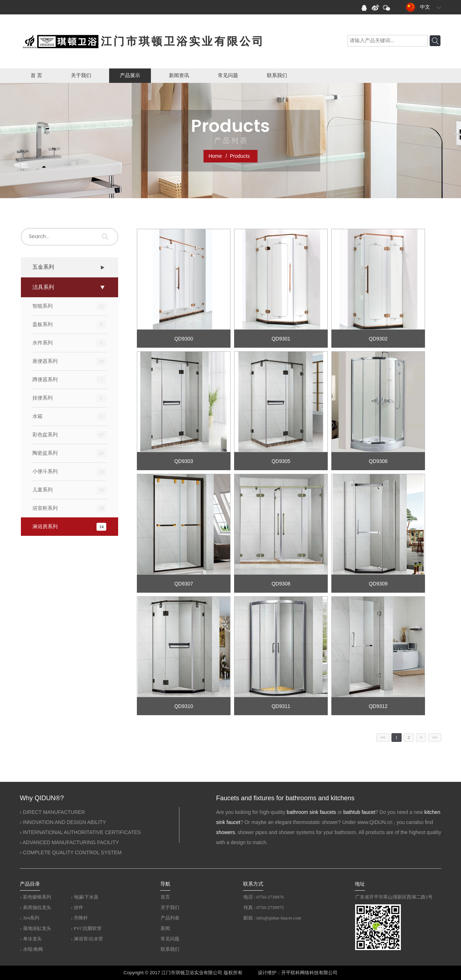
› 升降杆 (79, 918)
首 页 (36, 75)
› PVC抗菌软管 (86, 928)
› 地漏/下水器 (85, 897)
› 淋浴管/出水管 (87, 939)
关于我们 (81, 75)
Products (240, 156)
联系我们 (277, 75)
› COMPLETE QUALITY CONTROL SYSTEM (71, 852)
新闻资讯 (179, 75)
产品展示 (130, 75)
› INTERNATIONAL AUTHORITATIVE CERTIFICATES (80, 832)
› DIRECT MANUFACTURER (52, 812)
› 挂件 (77, 907)
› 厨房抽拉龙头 (36, 907)
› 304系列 (30, 918)
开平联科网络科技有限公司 (309, 973)
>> (435, 738)
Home (215, 156)
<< (383, 738)
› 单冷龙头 (31, 939)
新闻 (165, 928)
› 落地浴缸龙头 (36, 928)
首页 (165, 897)
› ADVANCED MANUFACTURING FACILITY (69, 842)
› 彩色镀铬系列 (36, 897)
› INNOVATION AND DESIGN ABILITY (63, 822)
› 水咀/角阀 (32, 949)
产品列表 (170, 918)
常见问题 (228, 75)
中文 (418, 7)
